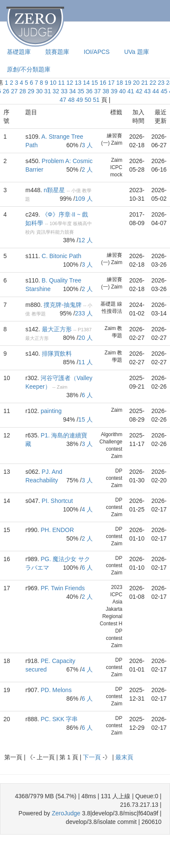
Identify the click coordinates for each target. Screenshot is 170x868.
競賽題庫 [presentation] (57, 52)
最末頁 (124, 757)
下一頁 (93, 757)
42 (139, 91)
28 (23, 91)
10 (53, 83)
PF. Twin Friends (63, 588)
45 (164, 91)
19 (128, 83)
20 (136, 83)
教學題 (39, 314)
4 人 (87, 509)
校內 (30, 232)
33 (64, 91)
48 (71, 100)
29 (31, 91)
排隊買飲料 (57, 354)
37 (97, 91)
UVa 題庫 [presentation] (137, 52)
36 (89, 91)
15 (95, 83)
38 (106, 91)
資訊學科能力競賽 (55, 232)
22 (153, 83)
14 (86, 83)
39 (114, 91)
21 (145, 83)
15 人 (85, 419)
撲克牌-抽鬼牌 (63, 305)
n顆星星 (54, 190)
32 (56, 91)
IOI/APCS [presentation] (97, 52)
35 (81, 91)
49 (80, 100)
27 (15, 91)
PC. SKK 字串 (59, 719)
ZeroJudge (66, 813)
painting (51, 411)
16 (103, 83)
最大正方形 (57, 329)
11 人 (85, 362)
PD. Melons (56, 690)
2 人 (87, 169)
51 (96, 100)
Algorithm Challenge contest (111, 442)
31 (48, 91)
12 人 (85, 240)
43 (147, 91)
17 (111, 83)
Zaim (110, 328)
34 (73, 91)
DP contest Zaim (114, 478)
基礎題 (108, 304)
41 (131, 91)
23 (161, 83)
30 (39, 91)
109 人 (84, 199)
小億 (76, 190)
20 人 (85, 338)
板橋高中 (82, 223)
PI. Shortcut (57, 501)
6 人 (87, 395)
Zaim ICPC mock (116, 167)
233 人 (84, 313)
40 (123, 91)
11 (62, 83)
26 (6, 91)
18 (120, 83)
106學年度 (61, 223)
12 (70, 83)
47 (63, 100)
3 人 (87, 145)
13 (78, 83)
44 (156, 91)
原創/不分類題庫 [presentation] (29, 69)
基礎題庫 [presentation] (19, 52)
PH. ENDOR (57, 530)
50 (88, 100)
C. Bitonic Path (62, 256)
